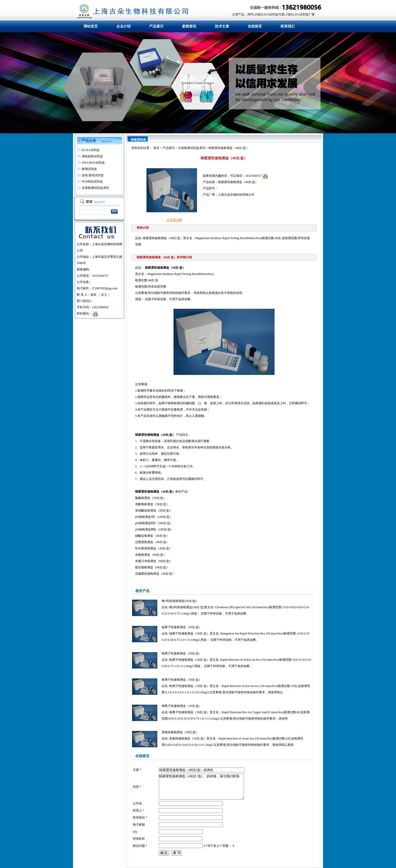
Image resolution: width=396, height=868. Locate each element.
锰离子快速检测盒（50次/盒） (182, 627)
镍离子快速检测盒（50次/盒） (182, 653)
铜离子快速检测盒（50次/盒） (182, 706)
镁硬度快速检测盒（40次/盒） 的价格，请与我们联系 (201, 787)
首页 (156, 148)
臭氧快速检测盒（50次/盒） (180, 732)
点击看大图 (174, 220)
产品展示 (156, 26)
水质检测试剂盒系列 (95, 188)
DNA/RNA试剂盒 (93, 163)
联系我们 (288, 26)
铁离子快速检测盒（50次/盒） (182, 680)
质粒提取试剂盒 (92, 156)
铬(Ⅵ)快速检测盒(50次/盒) (179, 601)
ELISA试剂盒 (91, 150)
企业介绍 (123, 26)
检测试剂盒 (89, 169)
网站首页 (91, 26)
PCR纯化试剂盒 (92, 182)
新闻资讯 (189, 26)
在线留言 (255, 26)
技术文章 (222, 26)
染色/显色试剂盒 (93, 175)
